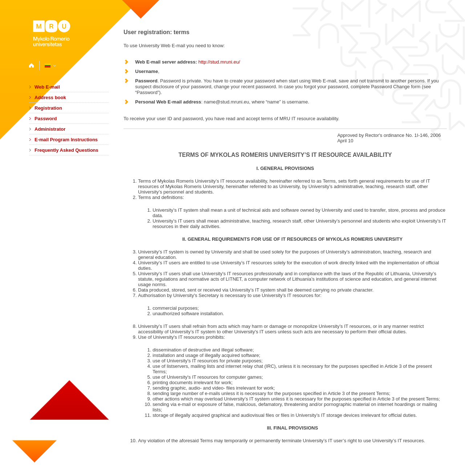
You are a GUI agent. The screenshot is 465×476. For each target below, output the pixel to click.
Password (46, 119)
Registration (48, 108)
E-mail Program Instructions (66, 140)
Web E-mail (47, 87)
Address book (50, 97)
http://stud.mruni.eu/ (219, 62)
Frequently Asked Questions (66, 150)
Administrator (50, 129)
